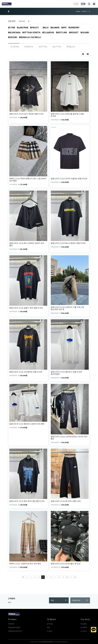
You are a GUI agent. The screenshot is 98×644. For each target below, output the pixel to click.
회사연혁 (84, 627)
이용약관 (11, 624)
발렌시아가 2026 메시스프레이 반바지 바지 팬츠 (27, 244)
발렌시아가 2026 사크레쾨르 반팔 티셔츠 (26, 372)
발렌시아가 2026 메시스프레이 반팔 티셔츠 (68, 243)
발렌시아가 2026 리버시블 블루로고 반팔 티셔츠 (67, 115)
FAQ (59, 600)
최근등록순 (15, 47)
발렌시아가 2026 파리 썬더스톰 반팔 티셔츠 (27, 501)
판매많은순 (29, 47)
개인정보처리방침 (14, 627)
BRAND (22, 21)
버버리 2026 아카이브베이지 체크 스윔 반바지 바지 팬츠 (28, 180)
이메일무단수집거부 (15, 631)
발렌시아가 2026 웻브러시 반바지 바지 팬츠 (27, 424)
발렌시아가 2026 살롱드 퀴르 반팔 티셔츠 (26, 308)
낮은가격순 (43, 47)
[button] (89, 4)
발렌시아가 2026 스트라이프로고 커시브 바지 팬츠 (69, 438)
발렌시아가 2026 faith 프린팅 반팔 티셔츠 (26, 114)
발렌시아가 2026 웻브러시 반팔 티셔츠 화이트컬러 (66, 373)
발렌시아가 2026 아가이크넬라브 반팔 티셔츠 (69, 179)
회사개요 (84, 624)
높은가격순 (57, 47)
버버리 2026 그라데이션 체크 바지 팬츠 (25, 564)
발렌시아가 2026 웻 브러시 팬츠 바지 (66, 501)
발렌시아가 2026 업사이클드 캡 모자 (66, 564)
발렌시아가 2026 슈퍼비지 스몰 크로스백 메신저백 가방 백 (67, 308)
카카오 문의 (80, 600)
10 (67, 577)
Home (78, 11)
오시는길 (84, 631)
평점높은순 (71, 47)
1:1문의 (50, 631)
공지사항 (50, 624)
